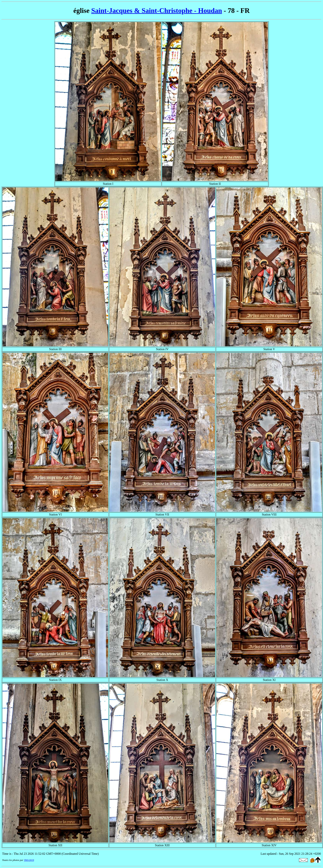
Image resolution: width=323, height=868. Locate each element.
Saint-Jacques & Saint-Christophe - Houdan (157, 11)
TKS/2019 (29, 860)
